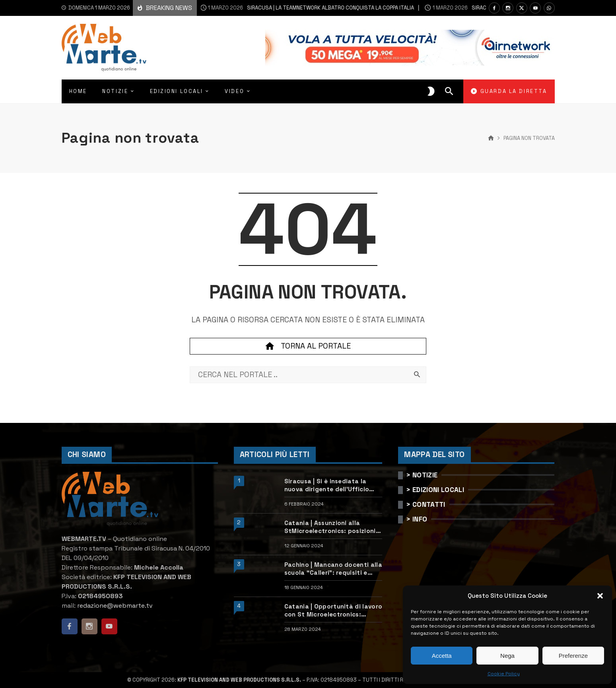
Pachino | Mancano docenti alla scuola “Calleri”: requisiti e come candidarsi (333, 569)
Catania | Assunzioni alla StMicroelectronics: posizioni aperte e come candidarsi (330, 527)
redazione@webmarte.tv (115, 606)
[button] (600, 596)
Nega (507, 656)
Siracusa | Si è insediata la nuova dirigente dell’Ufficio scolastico (327, 485)
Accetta (442, 656)
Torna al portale (308, 346)
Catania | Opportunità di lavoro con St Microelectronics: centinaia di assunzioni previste (333, 610)
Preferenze (573, 656)
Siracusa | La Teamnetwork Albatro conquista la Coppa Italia (291, 8)
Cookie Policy (504, 674)
